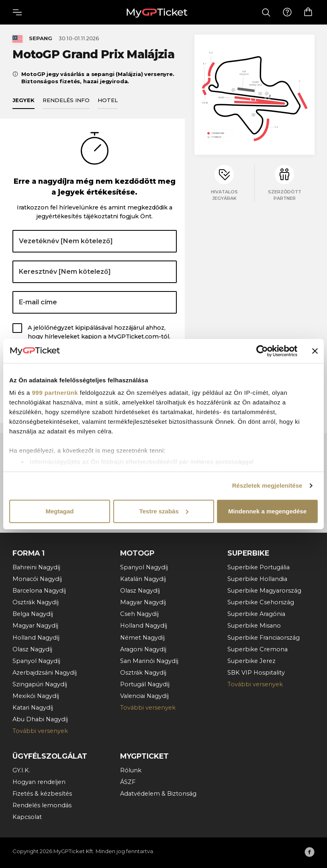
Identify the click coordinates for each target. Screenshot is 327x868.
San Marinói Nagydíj (149, 661)
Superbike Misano (254, 626)
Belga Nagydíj (33, 614)
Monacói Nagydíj (37, 579)
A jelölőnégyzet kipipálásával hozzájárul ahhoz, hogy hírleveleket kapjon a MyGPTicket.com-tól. (99, 332)
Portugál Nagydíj (145, 684)
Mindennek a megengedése (267, 511)
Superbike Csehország (261, 602)
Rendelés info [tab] (66, 100)
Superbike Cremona (258, 649)
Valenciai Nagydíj (144, 696)
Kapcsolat (27, 817)
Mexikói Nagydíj (36, 696)
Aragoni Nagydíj (143, 649)
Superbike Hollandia (257, 579)
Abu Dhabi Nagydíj (40, 719)
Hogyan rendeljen (39, 782)
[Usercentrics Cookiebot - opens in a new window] (262, 351)
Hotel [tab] (108, 100)
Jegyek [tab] (24, 100)
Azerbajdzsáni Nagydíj (45, 673)
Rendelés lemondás (42, 805)
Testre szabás (164, 511)
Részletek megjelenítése (267, 485)
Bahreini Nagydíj (36, 567)
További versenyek (40, 731)
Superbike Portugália (259, 567)
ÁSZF (128, 782)
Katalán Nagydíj (143, 579)
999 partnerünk (55, 393)
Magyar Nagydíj (35, 626)
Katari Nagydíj (33, 708)
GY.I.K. (21, 770)
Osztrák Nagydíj (36, 602)
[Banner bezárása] (315, 351)
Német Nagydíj (142, 638)
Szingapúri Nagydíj (40, 684)
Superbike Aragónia (256, 614)
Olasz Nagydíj (32, 649)
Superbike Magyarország (264, 591)
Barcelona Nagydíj (39, 591)
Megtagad (59, 511)
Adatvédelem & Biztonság (158, 794)
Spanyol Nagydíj (36, 661)
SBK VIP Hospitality (256, 673)
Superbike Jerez (251, 661)
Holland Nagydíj (36, 638)
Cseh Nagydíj (139, 614)
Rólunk (131, 770)
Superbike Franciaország (264, 638)
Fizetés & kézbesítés (42, 794)
